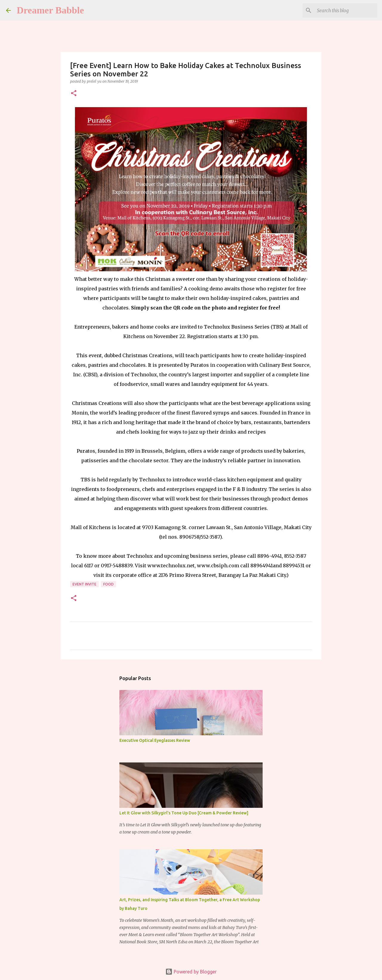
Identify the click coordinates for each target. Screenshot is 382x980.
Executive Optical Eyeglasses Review (155, 740)
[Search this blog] (346, 10)
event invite (84, 584)
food (108, 584)
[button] (74, 94)
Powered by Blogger (191, 972)
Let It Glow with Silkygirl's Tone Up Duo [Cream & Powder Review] (184, 813)
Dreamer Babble (50, 10)
